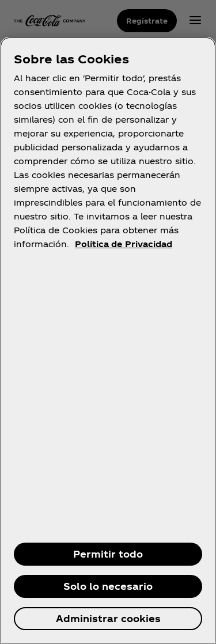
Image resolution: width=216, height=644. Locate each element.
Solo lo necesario (108, 586)
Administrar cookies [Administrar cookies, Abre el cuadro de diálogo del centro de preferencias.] (108, 618)
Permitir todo (108, 554)
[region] (108, 340)
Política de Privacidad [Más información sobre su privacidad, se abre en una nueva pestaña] (124, 244)
